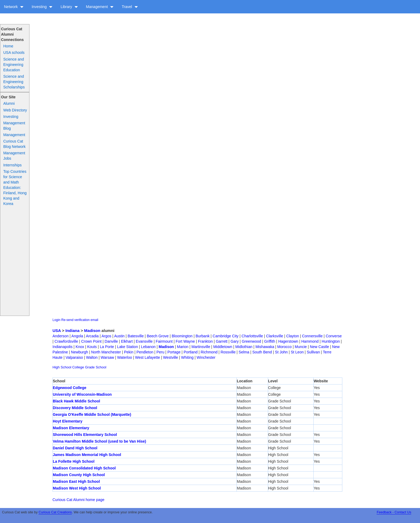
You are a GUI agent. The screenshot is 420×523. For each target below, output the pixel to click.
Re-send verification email (80, 320)
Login (56, 320)
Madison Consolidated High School (84, 468)
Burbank (202, 336)
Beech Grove (158, 336)
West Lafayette (147, 357)
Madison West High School (77, 488)
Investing (42, 7)
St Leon (297, 352)
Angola (77, 336)
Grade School (96, 367)
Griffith (270, 341)
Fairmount (164, 341)
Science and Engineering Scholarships (14, 82)
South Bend (262, 352)
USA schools (14, 53)
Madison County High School (79, 475)
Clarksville (275, 336)
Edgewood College (70, 388)
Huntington (331, 341)
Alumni (9, 103)
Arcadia (92, 336)
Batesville (136, 336)
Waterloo (125, 357)
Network (14, 7)
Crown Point (91, 341)
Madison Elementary (71, 428)
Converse (334, 336)
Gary (235, 341)
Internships (12, 165)
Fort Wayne (185, 341)
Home (8, 46)
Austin (119, 336)
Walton (92, 357)
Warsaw (107, 357)
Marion (183, 347)
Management (100, 7)
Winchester (206, 357)
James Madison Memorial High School (87, 455)
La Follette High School (74, 461)
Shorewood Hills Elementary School (85, 435)
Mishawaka (265, 347)
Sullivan (313, 352)
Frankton (205, 341)
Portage (174, 352)
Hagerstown (288, 341)
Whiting (187, 357)
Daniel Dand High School (75, 448)
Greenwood (251, 341)
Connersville (312, 336)
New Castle (320, 347)
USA (57, 330)
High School (62, 367)
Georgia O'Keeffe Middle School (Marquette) (92, 414)
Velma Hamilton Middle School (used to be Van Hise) (100, 441)
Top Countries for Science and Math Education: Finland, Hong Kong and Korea (15, 188)
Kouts (92, 347)
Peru (160, 352)
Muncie (301, 347)
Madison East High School (76, 481)
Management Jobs (14, 156)
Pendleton (145, 352)
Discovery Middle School (75, 408)
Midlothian (244, 347)
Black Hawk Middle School (76, 401)
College (78, 367)
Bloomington (182, 336)
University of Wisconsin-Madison (82, 394)
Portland (190, 352)
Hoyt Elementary (67, 421)
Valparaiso (74, 357)
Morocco (284, 347)
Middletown (223, 347)
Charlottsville (252, 336)
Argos (106, 336)
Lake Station (127, 347)
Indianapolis (63, 347)
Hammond (310, 341)
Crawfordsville (66, 341)
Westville (171, 357)
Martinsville (201, 347)
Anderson (61, 336)
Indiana (72, 330)
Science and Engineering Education (14, 65)
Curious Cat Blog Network (14, 144)
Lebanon (148, 347)
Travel (130, 7)
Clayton (293, 336)
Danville (111, 341)
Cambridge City (226, 336)
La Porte (107, 347)
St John (281, 352)
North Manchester (106, 352)
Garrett (222, 341)
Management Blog (14, 126)
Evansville (144, 341)
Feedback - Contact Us (394, 512)
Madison (92, 330)
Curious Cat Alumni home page (78, 500)
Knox (80, 347)
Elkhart (127, 341)
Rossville (228, 352)
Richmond (209, 352)
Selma (244, 352)
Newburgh (80, 352)
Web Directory (15, 110)
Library (69, 7)
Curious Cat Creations (55, 512)
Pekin (129, 352)
